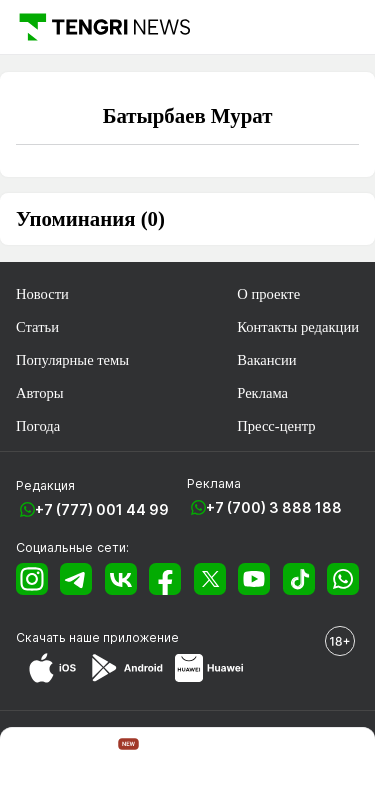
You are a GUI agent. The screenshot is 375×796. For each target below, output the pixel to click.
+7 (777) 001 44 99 (102, 509)
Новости (42, 294)
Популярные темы (72, 360)
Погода (38, 426)
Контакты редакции (298, 327)
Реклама (262, 393)
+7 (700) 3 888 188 (274, 507)
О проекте (268, 294)
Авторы (40, 393)
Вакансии (266, 360)
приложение (141, 637)
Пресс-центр (276, 426)
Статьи (37, 327)
